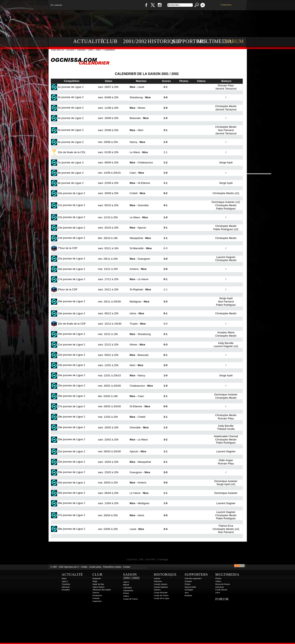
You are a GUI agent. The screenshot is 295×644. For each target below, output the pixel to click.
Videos (126, 596)
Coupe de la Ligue (162, 598)
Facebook (146, 7)
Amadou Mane (226, 332)
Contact (127, 567)
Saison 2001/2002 (131, 576)
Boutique (133, 7)
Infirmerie (66, 587)
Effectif (126, 585)
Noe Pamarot (226, 130)
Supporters (185, 41)
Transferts (66, 584)
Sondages (189, 590)
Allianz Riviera (98, 587)
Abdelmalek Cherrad (226, 436)
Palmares (158, 581)
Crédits (84, 567)
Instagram (160, 7)
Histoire (157, 578)
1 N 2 (117, 7)
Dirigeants (97, 578)
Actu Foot (132, 559)
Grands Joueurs (161, 584)
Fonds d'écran (221, 590)
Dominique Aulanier (223, 202)
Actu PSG (150, 559)
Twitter (153, 7)
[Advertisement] (172, 23)
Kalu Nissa (205, 551)
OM (141, 559)
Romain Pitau (226, 85)
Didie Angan (226, 460)
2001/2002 (135, 41)
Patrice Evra (226, 526)
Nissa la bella (190, 587)
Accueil (70, 50)
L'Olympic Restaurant (150, 551)
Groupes (188, 581)
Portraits (96, 598)
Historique (160, 41)
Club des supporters (193, 578)
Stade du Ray (98, 584)
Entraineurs (97, 595)
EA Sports (95, 551)
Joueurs (96, 593)
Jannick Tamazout (226, 89)
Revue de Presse (223, 584)
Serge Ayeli (226, 162)
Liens (218, 593)
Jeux (187, 593)
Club (110, 41)
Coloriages (163, 559)
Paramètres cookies (112, 567)
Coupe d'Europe (161, 593)
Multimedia (209, 41)
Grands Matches (161, 587)
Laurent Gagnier (226, 257)
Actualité (86, 41)
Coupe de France (130, 599)
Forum (234, 41)
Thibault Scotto (226, 429)
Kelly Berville (226, 343)
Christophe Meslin (226, 106)
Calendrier (128, 588)
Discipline (66, 590)
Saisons (81, 50)
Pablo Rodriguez (226, 209)
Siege (95, 581)
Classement (128, 591)
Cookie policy (95, 567)
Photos (126, 593)
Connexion (226, 5)
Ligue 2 (65, 581)
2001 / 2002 (94, 50)
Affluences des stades (102, 590)
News (64, 578)
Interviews (220, 587)
